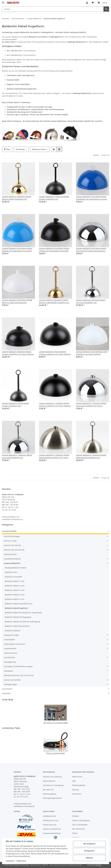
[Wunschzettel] (93, 3)
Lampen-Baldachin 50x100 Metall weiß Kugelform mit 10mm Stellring (92, 353)
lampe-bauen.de (50, 825)
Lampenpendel (10, 648)
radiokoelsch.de (49, 816)
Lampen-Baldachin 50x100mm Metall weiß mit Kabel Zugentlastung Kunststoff (17, 301)
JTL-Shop (98, 865)
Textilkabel (6, 693)
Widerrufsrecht (49, 781)
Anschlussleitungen (12, 536)
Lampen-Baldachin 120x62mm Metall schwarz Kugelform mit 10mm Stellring (55, 405)
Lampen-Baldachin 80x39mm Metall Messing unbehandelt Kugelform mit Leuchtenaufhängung (54, 301)
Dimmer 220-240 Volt (12, 545)
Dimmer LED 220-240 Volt (14, 550)
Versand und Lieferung (52, 777)
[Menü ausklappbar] (3, 2)
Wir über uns (48, 790)
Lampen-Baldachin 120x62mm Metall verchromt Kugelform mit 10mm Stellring (91, 405)
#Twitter (75, 816)
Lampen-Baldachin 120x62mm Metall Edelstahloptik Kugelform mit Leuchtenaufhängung (91, 456)
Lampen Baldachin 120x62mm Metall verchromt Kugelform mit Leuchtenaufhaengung (17, 456)
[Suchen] (53, 9)
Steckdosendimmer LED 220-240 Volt (19, 675)
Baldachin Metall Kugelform (16, 608)
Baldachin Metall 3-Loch (15, 590)
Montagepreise (10, 662)
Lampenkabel (9, 640)
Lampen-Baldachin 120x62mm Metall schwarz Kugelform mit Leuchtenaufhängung (54, 198)
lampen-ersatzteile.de (52, 829)
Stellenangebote (50, 794)
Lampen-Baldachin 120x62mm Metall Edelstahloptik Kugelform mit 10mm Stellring (54, 456)
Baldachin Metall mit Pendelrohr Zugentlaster (24, 613)
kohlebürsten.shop (51, 820)
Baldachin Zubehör (13, 631)
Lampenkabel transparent (14, 644)
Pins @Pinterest (78, 829)
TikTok (75, 833)
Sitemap (75, 790)
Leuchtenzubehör (9, 531)
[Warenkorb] (102, 3)
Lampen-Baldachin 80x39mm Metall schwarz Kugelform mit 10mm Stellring (18, 353)
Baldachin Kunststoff (13, 577)
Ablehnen (89, 858)
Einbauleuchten (10, 554)
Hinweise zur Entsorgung (53, 785)
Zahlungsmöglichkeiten (52, 798)
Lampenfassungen (11, 635)
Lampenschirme (10, 653)
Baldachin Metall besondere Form (19, 604)
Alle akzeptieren (89, 844)
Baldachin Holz (11, 572)
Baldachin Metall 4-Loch (15, 595)
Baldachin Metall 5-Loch (15, 599)
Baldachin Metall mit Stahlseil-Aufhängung (22, 622)
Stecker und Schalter (12, 680)
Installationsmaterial (12, 559)
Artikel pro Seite (39, 149)
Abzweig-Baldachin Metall (15, 568)
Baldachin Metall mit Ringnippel (18, 617)
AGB (74, 781)
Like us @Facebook (80, 825)
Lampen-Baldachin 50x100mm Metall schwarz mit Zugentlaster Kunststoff (54, 250)
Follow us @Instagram (81, 820)
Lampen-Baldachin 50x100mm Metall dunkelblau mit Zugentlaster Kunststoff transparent (92, 198)
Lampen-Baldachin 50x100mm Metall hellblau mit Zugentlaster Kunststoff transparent (17, 250)
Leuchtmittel (7, 689)
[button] (87, 3)
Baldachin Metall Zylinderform (17, 626)
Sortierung (20, 149)
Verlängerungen (10, 684)
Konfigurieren (89, 851)
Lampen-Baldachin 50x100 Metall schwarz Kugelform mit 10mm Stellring (55, 353)
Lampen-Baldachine (12, 563)
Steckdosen (9, 671)
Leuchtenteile (9, 657)
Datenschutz (22, 861)
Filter (7, 149)
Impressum (10, 861)
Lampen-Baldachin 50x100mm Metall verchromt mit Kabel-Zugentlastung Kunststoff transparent (91, 250)
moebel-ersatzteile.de (52, 833)
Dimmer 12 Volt (10, 541)
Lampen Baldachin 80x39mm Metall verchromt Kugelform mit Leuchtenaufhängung (91, 301)
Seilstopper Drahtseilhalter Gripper (18, 666)
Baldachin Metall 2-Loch (15, 586)
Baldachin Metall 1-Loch (15, 581)
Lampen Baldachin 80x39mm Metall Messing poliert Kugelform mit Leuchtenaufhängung (17, 198)
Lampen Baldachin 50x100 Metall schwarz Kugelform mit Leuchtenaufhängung (15, 405)
